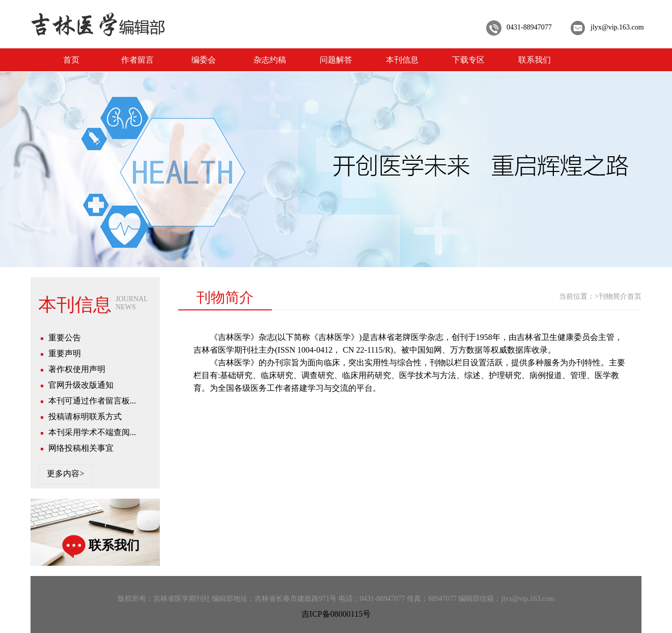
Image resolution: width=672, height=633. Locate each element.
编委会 (204, 60)
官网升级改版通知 (81, 385)
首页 (71, 60)
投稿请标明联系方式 (85, 416)
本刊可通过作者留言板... (92, 401)
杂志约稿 (270, 60)
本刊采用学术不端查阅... (92, 432)
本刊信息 (402, 60)
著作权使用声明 (77, 369)
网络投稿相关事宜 (81, 448)
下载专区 (468, 60)
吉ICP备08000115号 (336, 614)
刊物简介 (613, 296)
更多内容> (65, 473)
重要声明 (65, 353)
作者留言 (137, 60)
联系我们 (535, 60)
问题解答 (336, 60)
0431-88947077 (529, 27)
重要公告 (65, 338)
